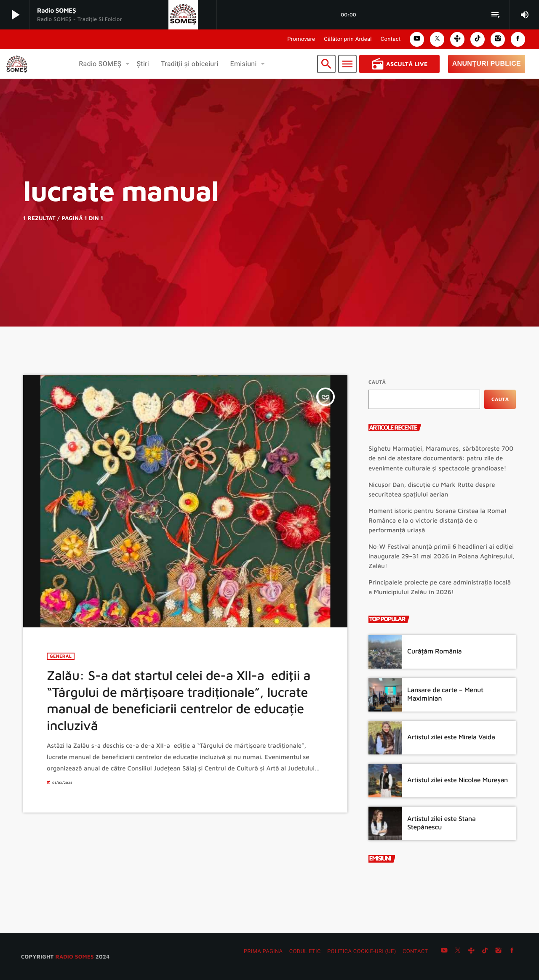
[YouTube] (444, 952)
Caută (377, 382)
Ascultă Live (399, 64)
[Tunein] (471, 952)
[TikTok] (485, 952)
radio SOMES (74, 956)
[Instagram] (499, 952)
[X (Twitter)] (458, 952)
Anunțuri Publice (487, 64)
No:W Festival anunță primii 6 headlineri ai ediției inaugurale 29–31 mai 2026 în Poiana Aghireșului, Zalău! (442, 556)
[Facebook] (512, 952)
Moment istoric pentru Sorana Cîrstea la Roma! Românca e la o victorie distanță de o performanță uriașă (438, 521)
